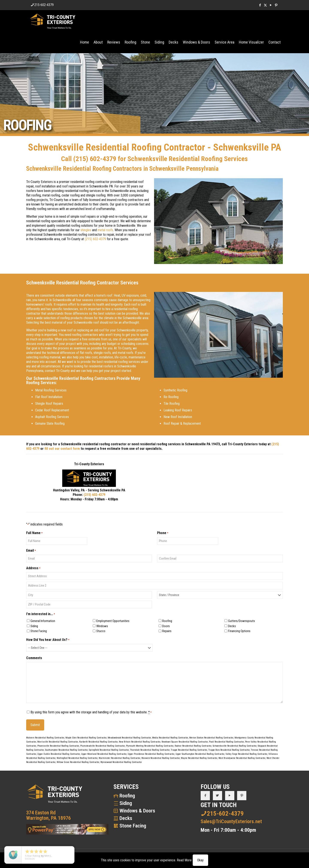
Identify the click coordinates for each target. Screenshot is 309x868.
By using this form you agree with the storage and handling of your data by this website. (91, 712)
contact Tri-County (57, 371)
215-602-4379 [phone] (44, 5)
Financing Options (239, 631)
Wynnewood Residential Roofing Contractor (121, 762)
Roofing (167, 621)
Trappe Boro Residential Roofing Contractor (229, 750)
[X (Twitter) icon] (265, 5)
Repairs (167, 631)
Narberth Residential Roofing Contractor (98, 742)
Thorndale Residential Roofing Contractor (150, 750)
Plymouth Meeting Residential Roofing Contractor (150, 746)
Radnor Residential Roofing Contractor (193, 746)
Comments (34, 658)
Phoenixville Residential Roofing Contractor (58, 746)
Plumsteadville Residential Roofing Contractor (102, 746)
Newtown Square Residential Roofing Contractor (185, 742)
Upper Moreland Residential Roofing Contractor (104, 754)
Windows (102, 626)
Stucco (101, 631)
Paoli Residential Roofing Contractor (226, 742)
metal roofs (105, 230)
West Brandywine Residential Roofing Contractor (242, 758)
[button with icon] (205, 796)
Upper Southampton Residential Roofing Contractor (200, 754)
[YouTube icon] (271, 5)
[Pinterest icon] (276, 5)
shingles (86, 230)
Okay (200, 860)
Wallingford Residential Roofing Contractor (77, 758)
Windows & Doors (137, 811)
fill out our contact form (62, 449)
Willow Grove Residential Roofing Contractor (78, 762)
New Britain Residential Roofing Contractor (140, 742)
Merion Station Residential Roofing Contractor (211, 738)
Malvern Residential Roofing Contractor (45, 738)
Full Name (34, 533)
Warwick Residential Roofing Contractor (161, 758)
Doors (166, 626)
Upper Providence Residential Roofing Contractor (151, 754)
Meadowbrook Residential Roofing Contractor (129, 738)
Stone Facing (39, 631)
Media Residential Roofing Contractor (170, 738)
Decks (232, 626)
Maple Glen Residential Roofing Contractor (86, 738)
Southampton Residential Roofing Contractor (66, 750)
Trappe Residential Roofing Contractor (189, 750)
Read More (184, 860)
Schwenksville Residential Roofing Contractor (235, 746)
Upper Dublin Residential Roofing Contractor (59, 754)
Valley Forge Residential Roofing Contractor (246, 754)
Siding (34, 626)
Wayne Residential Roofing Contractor (199, 758)
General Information (43, 621)
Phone (163, 533)
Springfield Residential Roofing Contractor (109, 750)
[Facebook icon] (260, 5)
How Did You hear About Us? (48, 640)
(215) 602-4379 (95, 159)
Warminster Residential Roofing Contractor (119, 758)
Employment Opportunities (113, 621)
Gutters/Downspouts (242, 621)
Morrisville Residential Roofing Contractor (58, 742)
